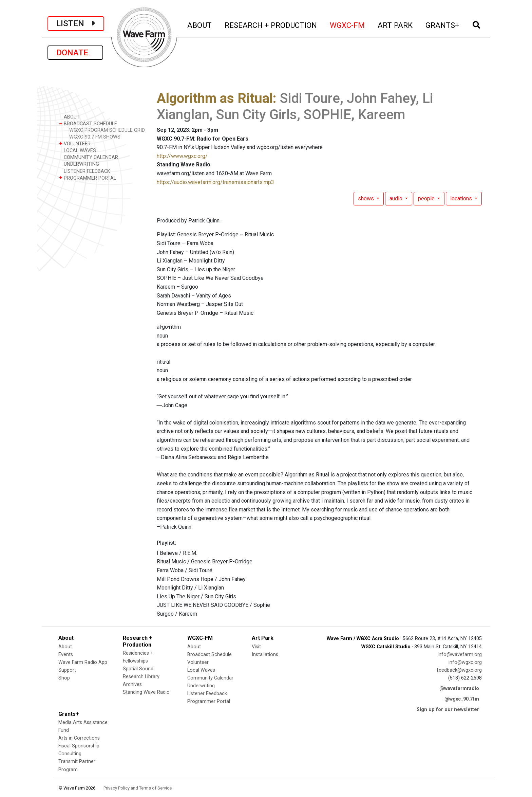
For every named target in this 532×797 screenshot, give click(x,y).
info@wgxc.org (465, 662)
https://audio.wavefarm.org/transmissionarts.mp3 (215, 182)
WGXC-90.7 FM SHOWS (95, 137)
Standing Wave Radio (146, 692)
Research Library (141, 677)
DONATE (75, 53)
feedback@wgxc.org (459, 670)
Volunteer (198, 662)
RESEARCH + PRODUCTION (271, 24)
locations (462, 198)
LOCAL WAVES (78, 150)
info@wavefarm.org (460, 655)
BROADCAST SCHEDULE (88, 123)
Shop (64, 678)
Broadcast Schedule (210, 655)
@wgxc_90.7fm (462, 699)
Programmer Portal (209, 701)
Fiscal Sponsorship (79, 746)
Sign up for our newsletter (448, 710)
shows (367, 198)
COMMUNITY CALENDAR (89, 157)
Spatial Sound (138, 669)
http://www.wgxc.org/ (182, 156)
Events (66, 655)
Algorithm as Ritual (215, 98)
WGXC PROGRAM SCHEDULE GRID (107, 130)
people (427, 198)
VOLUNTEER (75, 143)
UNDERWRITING (79, 164)
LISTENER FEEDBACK (85, 171)
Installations (265, 655)
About (65, 647)
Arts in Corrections (79, 738)
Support (67, 670)
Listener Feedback (207, 694)
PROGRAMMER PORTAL (88, 178)
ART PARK (395, 24)
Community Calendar (210, 678)
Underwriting (201, 686)
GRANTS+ (443, 24)
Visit (256, 647)
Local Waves (201, 670)
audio (397, 198)
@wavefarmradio (459, 689)
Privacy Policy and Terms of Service (138, 788)
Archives (132, 684)
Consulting (70, 754)
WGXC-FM (348, 24)
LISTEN (76, 23)
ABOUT (200, 24)
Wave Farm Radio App (83, 662)
